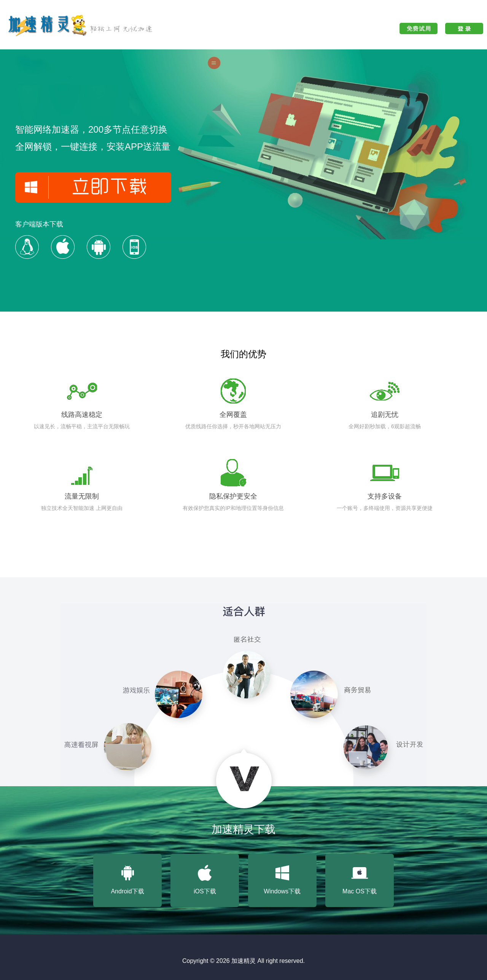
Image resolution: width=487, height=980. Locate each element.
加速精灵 (243, 961)
